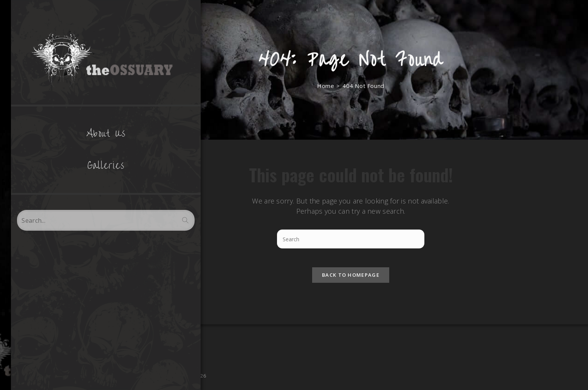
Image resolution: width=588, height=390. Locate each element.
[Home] (326, 86)
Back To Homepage (351, 279)
